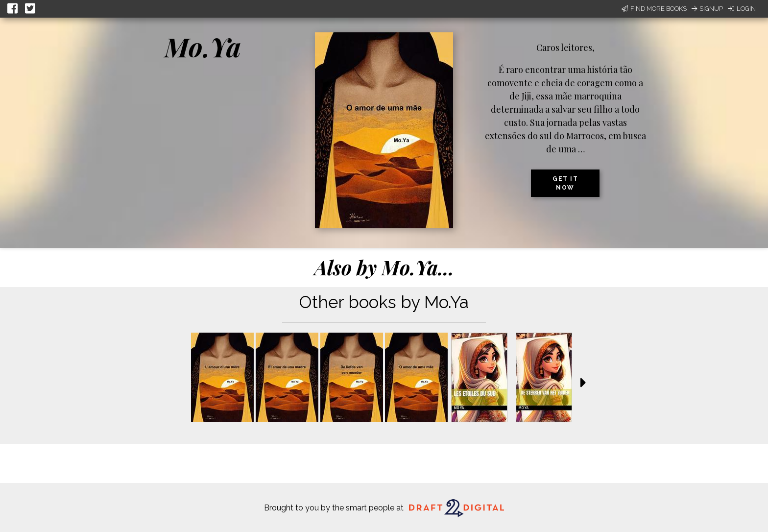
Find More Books (654, 9)
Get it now (565, 183)
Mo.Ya (203, 47)
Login (742, 9)
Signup (707, 9)
